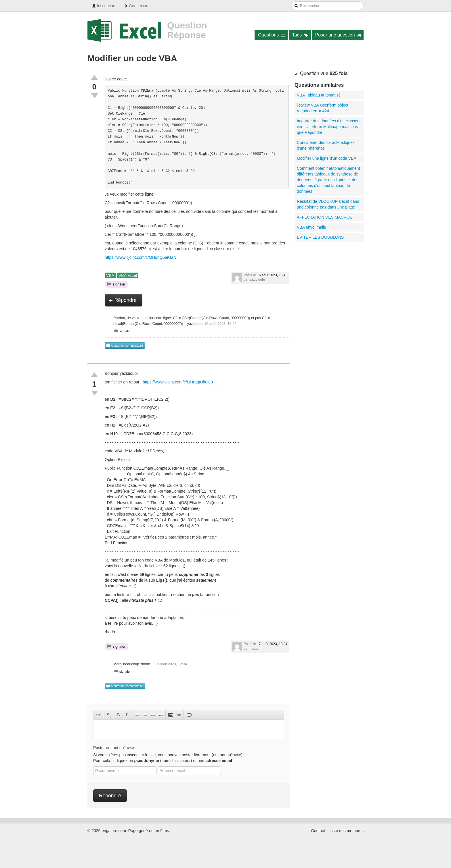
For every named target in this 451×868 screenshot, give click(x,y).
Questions (271, 35)
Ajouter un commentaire (125, 346)
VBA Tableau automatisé (319, 95)
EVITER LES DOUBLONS (320, 237)
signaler (116, 284)
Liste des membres (347, 831)
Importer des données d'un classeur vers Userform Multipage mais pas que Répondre (329, 127)
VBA (110, 275)
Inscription (104, 6)
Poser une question (338, 35)
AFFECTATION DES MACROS (325, 217)
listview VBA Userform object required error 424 (323, 108)
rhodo (254, 649)
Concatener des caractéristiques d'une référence (326, 145)
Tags (300, 35)
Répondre (123, 300)
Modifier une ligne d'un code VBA (327, 158)
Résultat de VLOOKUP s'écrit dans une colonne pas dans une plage (328, 204)
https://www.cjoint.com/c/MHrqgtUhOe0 (178, 382)
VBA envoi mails (311, 227)
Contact (318, 831)
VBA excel (128, 275)
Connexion (136, 6)
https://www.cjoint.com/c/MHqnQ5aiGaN (141, 257)
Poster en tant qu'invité (114, 748)
